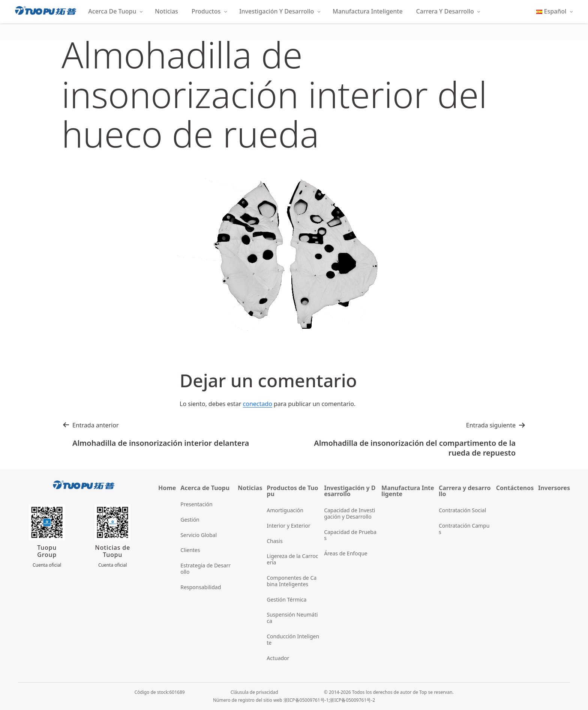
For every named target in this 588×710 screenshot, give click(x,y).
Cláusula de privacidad (254, 692)
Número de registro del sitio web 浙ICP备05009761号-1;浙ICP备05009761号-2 (294, 700)
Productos (206, 11)
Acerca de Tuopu (112, 11)
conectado (258, 404)
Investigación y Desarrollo (277, 11)
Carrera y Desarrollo (445, 11)
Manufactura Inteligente (368, 11)
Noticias (166, 11)
